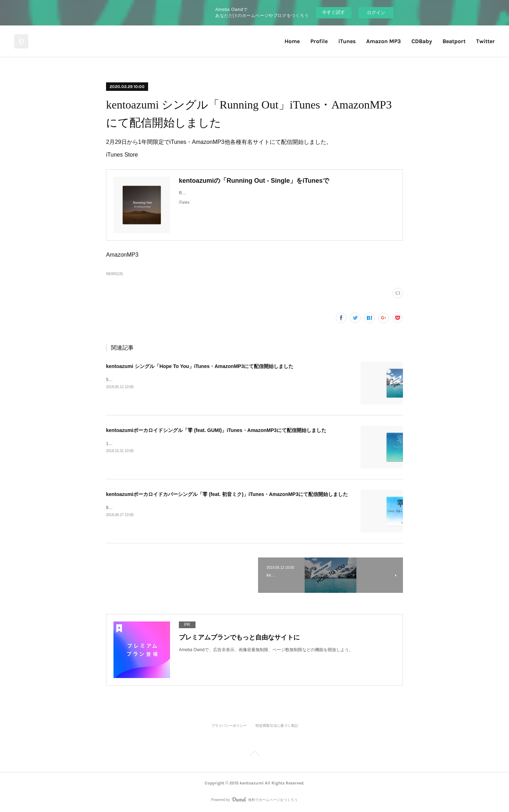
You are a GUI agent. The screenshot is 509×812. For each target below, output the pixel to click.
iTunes (347, 41)
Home (292, 41)
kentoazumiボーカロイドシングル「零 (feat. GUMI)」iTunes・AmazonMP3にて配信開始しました (216, 430)
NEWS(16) (115, 274)
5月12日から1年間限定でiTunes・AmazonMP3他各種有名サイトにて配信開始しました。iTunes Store (203, 380)
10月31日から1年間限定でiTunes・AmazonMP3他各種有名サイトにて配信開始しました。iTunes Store (204, 444)
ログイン (376, 13)
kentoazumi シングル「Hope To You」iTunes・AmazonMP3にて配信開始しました (200, 366)
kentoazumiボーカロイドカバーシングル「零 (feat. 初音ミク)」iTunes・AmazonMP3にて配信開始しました (227, 494)
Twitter (485, 41)
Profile (319, 41)
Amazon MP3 (384, 41)
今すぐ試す (334, 12)
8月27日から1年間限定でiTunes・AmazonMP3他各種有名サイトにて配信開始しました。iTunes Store (203, 508)
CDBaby (422, 41)
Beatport (454, 41)
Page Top (255, 755)
